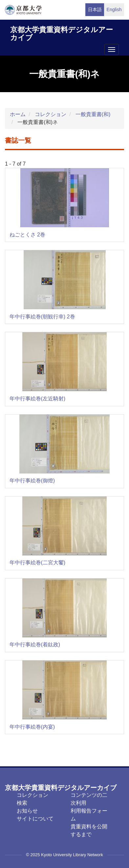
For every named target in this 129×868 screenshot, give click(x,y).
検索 (22, 803)
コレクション (51, 114)
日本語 (95, 10)
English (114, 10)
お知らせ (27, 811)
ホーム (18, 114)
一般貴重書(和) (93, 114)
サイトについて (35, 819)
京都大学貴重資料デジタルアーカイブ (62, 33)
